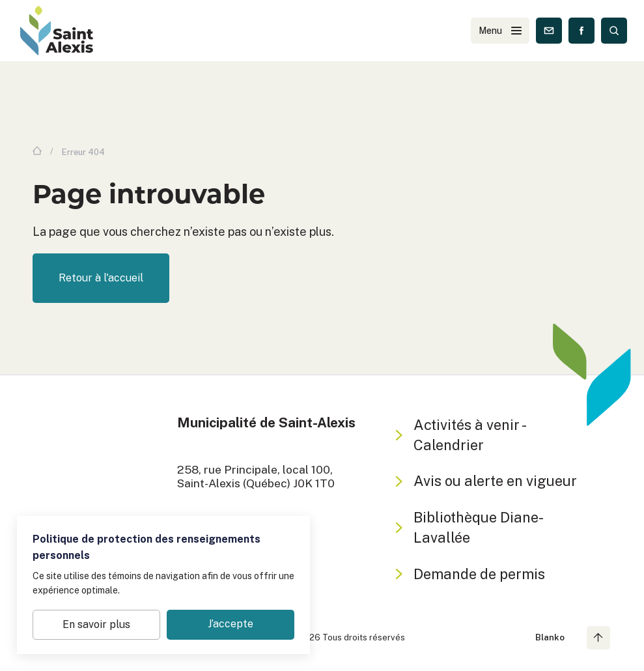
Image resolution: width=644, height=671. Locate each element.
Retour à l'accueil (101, 278)
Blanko (550, 637)
